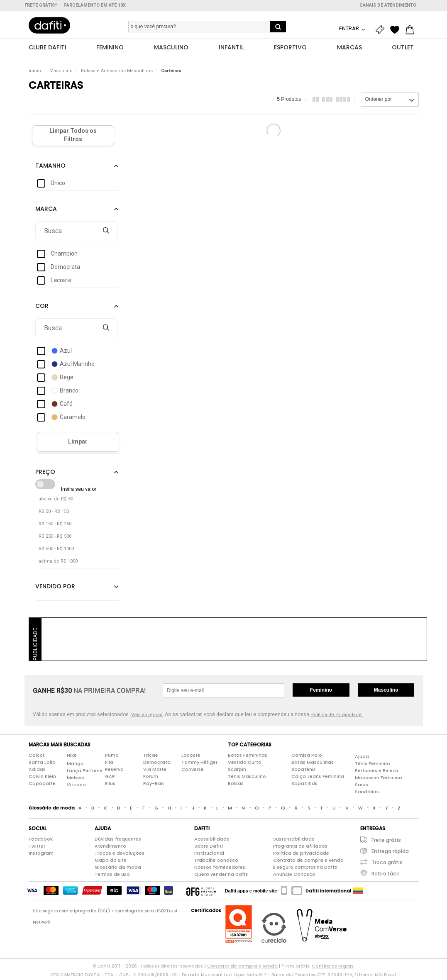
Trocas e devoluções (120, 855)
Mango (75, 765)
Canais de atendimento (388, 5)
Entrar (350, 28)
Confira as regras (333, 968)
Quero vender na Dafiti (221, 876)
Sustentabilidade (294, 841)
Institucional (209, 855)
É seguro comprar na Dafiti (305, 869)
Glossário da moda (118, 869)
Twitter (37, 848)
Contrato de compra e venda (308, 862)
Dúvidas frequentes (118, 841)
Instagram (41, 855)
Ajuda (362, 758)
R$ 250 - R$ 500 (55, 538)
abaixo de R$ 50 (56, 501)
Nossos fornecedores (220, 869)
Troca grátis (387, 864)
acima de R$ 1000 (58, 563)
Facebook (41, 841)
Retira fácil (385, 875)
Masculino (61, 72)
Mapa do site (111, 862)
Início (35, 72)
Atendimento (110, 848)
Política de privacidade (301, 855)
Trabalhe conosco (216, 862)
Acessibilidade (212, 841)
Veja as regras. (147, 716)
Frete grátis (386, 842)
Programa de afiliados (300, 848)
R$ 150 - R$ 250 (55, 525)
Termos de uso (112, 876)
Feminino (321, 692)
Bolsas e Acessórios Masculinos (117, 72)
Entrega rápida (390, 853)
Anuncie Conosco (294, 876)
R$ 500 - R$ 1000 (56, 550)
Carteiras (171, 72)
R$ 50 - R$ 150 (54, 513)
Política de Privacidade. (337, 716)
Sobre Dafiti (209, 848)
